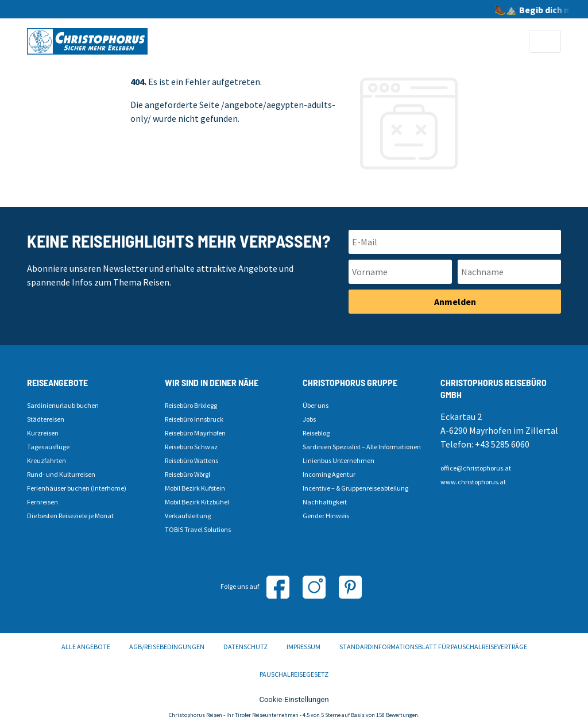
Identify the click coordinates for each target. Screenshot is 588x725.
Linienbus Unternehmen (339, 460)
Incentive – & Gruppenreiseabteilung (355, 488)
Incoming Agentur (329, 474)
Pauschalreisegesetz (294, 674)
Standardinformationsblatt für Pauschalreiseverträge (433, 647)
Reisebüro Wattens (192, 460)
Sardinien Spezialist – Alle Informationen (362, 447)
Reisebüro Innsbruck (194, 419)
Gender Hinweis (326, 516)
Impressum (303, 647)
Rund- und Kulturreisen (61, 474)
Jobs (309, 419)
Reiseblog (316, 433)
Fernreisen (42, 502)
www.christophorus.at (473, 482)
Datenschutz (245, 647)
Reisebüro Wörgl (187, 474)
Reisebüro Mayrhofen (195, 433)
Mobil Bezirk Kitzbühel (197, 502)
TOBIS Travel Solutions (198, 529)
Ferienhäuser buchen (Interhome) (77, 488)
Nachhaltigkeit (325, 502)
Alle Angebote (86, 647)
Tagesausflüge (48, 447)
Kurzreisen (43, 433)
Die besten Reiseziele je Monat (70, 516)
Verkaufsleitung (188, 516)
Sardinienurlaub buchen (63, 405)
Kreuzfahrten (47, 460)
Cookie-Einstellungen (294, 699)
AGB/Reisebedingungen (167, 647)
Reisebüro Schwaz (191, 447)
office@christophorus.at (476, 468)
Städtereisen (46, 419)
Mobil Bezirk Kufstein (195, 488)
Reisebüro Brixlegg (191, 405)
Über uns (316, 405)
